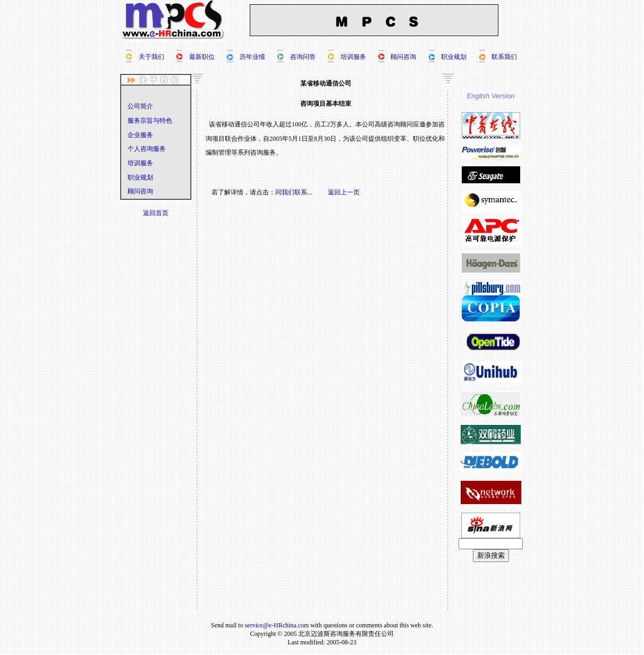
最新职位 (202, 57)
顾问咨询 (403, 57)
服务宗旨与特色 (150, 121)
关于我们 (151, 57)
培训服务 (353, 57)
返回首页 (156, 213)
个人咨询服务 (147, 149)
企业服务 (140, 135)
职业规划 (454, 57)
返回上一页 (344, 192)
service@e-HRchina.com (277, 625)
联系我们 (504, 57)
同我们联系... (294, 192)
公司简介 (140, 106)
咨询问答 (303, 57)
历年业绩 (252, 57)
